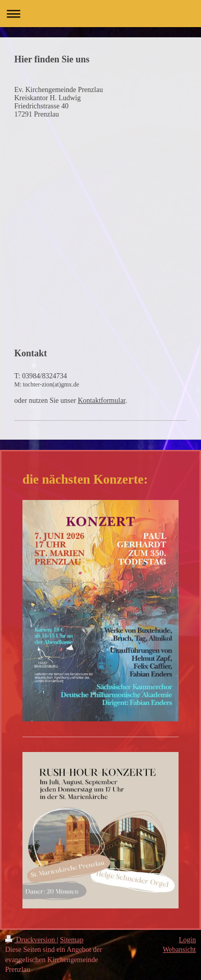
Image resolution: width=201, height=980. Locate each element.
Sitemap (72, 940)
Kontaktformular (101, 401)
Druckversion (31, 940)
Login (187, 940)
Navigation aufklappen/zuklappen (100, 14)
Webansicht (179, 950)
